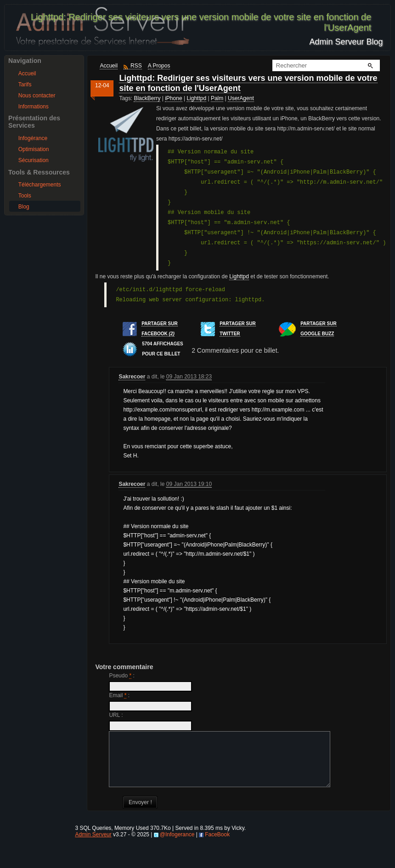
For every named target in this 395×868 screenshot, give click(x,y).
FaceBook (217, 845)
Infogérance (33, 138)
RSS (136, 66)
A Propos (159, 66)
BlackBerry (147, 98)
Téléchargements (40, 185)
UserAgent (241, 98)
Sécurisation (34, 160)
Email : (119, 695)
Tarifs (25, 85)
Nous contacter (37, 96)
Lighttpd (196, 98)
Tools (25, 196)
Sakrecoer (132, 377)
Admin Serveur (93, 845)
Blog (24, 207)
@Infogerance (177, 845)
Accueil (27, 73)
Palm (217, 98)
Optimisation (34, 149)
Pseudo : (121, 676)
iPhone (173, 98)
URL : (116, 715)
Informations (34, 107)
